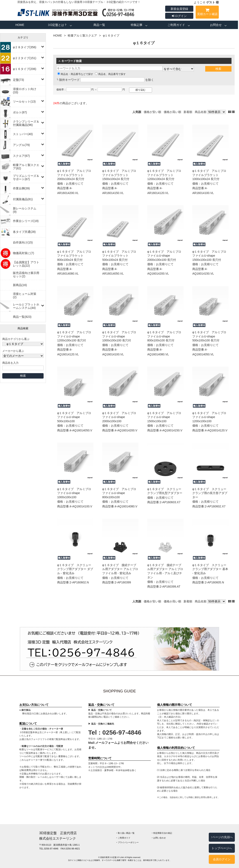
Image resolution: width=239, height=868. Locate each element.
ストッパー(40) (23, 134)
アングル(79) (21, 145)
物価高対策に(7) (23, 253)
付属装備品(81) (23, 199)
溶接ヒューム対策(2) (25, 295)
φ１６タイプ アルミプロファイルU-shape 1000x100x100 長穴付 (119, 336)
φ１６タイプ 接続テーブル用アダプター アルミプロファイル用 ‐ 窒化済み (120, 569)
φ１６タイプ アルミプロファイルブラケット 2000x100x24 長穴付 (74, 175)
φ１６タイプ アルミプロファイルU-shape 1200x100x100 (209, 417)
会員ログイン (222, 859)
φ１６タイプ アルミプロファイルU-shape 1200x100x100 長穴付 (74, 336)
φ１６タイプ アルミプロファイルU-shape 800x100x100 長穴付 (164, 336)
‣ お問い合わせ (159, 838)
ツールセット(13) (24, 101)
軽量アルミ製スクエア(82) (26, 167)
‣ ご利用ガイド (123, 838)
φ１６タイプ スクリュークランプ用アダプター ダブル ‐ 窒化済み (75, 569)
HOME (20, 25)
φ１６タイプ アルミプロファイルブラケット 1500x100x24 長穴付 (119, 175)
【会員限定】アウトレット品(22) (26, 264)
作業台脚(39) (21, 188)
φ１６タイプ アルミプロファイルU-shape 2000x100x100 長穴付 (164, 256)
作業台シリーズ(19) (26, 221)
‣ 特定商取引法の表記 (162, 833)
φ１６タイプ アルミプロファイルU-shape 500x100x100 (74, 417)
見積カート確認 (207, 13)
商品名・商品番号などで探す (75, 74)
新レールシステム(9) (25, 210)
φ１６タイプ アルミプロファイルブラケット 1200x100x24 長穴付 (164, 175)
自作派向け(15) (23, 242)
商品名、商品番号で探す (110, 74)
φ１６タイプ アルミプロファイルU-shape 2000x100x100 (119, 417)
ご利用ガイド (176, 25)
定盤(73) (18, 80)
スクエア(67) (21, 156)
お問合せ (216, 25)
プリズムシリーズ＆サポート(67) (26, 177)
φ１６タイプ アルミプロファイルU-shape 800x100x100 (119, 493)
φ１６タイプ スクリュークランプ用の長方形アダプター (210, 493)
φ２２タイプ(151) (25, 58)
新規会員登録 (179, 9)
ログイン (179, 16)
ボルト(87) (20, 112)
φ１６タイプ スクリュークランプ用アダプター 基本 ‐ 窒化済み (210, 569)
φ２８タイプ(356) (25, 47)
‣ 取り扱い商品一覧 (125, 833)
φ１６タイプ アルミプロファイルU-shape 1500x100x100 (164, 417)
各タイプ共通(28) (24, 232)
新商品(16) (20, 285)
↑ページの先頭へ (222, 837)
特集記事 (137, 25)
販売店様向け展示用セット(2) (26, 275)
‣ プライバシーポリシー (128, 842)
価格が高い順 (172, 112)
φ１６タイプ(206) (25, 69)
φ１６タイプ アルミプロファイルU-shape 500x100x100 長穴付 (209, 336)
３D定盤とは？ (57, 25)
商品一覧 (99, 25)
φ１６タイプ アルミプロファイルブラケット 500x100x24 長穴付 (119, 256)
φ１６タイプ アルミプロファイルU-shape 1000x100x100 (74, 493)
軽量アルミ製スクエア (82, 35)
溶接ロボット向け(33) (25, 91)
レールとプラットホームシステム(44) (26, 306)
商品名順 (201, 112)
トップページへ (222, 848)
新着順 (188, 112)
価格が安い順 (152, 112)
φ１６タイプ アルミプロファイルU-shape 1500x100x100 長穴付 (209, 256)
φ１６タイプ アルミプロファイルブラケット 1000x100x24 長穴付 (209, 175)
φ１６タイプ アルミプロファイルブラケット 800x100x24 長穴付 (74, 256)
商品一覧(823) (22, 317)
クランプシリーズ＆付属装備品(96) (26, 123)
